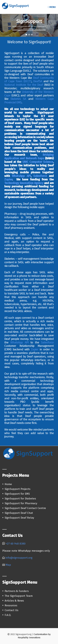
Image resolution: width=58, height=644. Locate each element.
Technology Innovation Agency (24, 183)
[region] (29, 25)
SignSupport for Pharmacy (21, 503)
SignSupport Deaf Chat (19, 513)
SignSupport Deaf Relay (19, 518)
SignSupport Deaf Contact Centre (25, 508)
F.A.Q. (8, 615)
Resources (11, 605)
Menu (52, 7)
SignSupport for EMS (17, 494)
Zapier (8, 179)
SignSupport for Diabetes (20, 499)
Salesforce (40, 176)
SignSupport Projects (17, 489)
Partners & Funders (17, 591)
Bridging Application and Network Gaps (29, 156)
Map (8, 565)
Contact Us (11, 610)
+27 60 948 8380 (16, 544)
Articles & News (14, 601)
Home (8, 484)
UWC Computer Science (38, 162)
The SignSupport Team (19, 596)
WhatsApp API (21, 176)
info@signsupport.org (19, 558)
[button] (26, 35)
